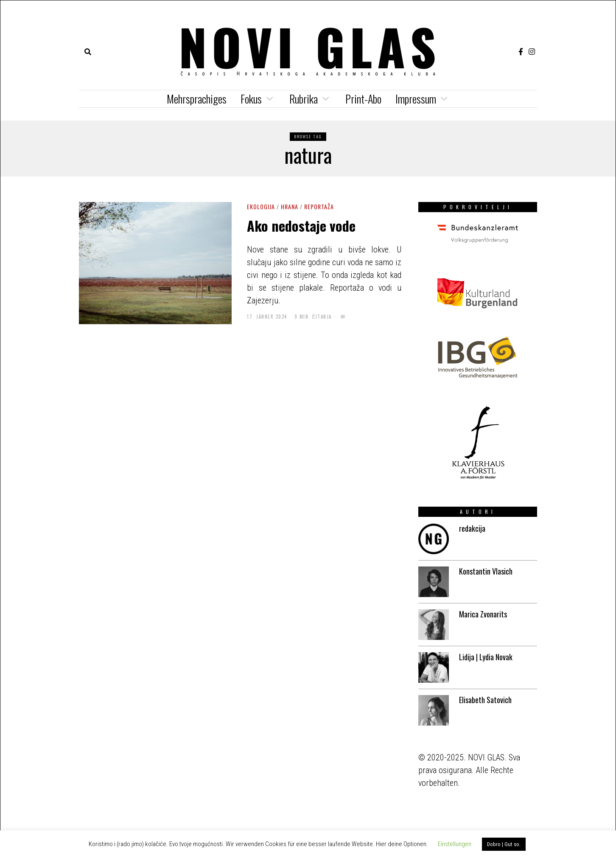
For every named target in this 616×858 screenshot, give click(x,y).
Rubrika (304, 99)
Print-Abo (363, 99)
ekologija (261, 206)
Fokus (251, 99)
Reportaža (319, 206)
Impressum (416, 99)
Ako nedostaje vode (301, 225)
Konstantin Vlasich (486, 571)
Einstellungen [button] (455, 844)
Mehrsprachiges (197, 99)
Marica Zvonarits (483, 614)
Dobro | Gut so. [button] (504, 844)
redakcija (472, 528)
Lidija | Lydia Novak (486, 657)
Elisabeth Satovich (485, 700)
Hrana (290, 206)
